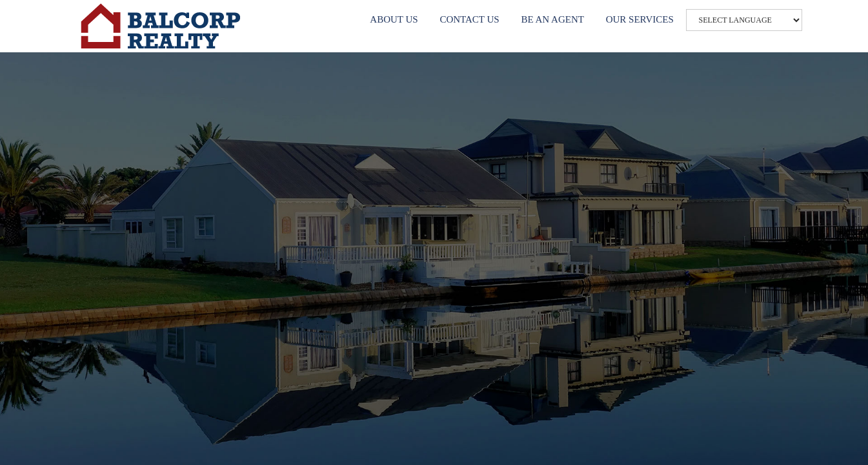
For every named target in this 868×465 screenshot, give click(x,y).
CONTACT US (469, 19)
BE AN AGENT (552, 19)
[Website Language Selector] (744, 20)
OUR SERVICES (640, 19)
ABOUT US (394, 19)
